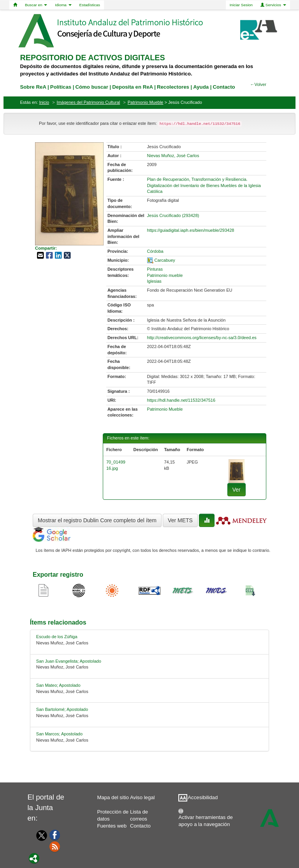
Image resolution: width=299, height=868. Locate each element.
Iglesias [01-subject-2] (154, 281)
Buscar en (36, 5)
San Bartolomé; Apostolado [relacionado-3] (62, 709)
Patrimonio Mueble (146, 102)
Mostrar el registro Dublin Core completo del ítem (97, 520)
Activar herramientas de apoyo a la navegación (206, 819)
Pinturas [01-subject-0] (155, 269)
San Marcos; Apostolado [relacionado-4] (59, 734)
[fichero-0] (237, 471)
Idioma (63, 5)
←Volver (258, 84)
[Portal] (34, 858)
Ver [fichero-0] (237, 490)
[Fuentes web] (55, 846)
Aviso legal (142, 797)
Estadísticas (90, 5)
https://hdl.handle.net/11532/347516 (181, 400)
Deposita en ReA (132, 87)
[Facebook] (55, 835)
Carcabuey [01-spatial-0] (165, 260)
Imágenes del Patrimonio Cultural (89, 102)
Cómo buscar (92, 87)
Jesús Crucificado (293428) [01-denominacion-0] (173, 215)
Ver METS (180, 520)
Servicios (273, 5)
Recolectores (173, 87)
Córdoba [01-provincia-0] (155, 251)
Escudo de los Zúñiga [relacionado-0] (57, 637)
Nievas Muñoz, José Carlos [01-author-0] (173, 156)
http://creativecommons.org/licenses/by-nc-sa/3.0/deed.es (202, 338)
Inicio (44, 102)
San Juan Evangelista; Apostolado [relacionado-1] (69, 661)
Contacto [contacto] (224, 87)
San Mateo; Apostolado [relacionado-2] (58, 685)
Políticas (61, 87)
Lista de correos (139, 814)
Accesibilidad (203, 797)
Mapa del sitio (113, 797)
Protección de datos (113, 814)
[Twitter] (40, 835)
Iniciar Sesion (241, 5)
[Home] (15, 5)
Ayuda (201, 87)
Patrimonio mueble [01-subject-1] (165, 275)
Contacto (140, 826)
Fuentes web (112, 826)
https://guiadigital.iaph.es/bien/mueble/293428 (191, 230)
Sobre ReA (33, 87)
